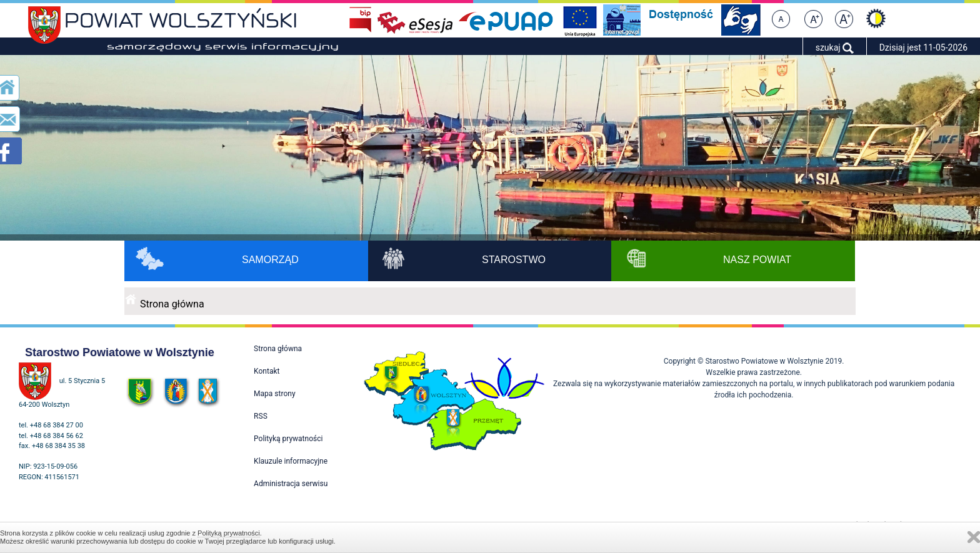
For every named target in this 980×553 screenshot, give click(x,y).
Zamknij (974, 537)
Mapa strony (274, 394)
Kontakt (267, 371)
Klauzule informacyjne (291, 461)
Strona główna (172, 304)
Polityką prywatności (229, 533)
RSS (261, 416)
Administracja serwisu (291, 484)
